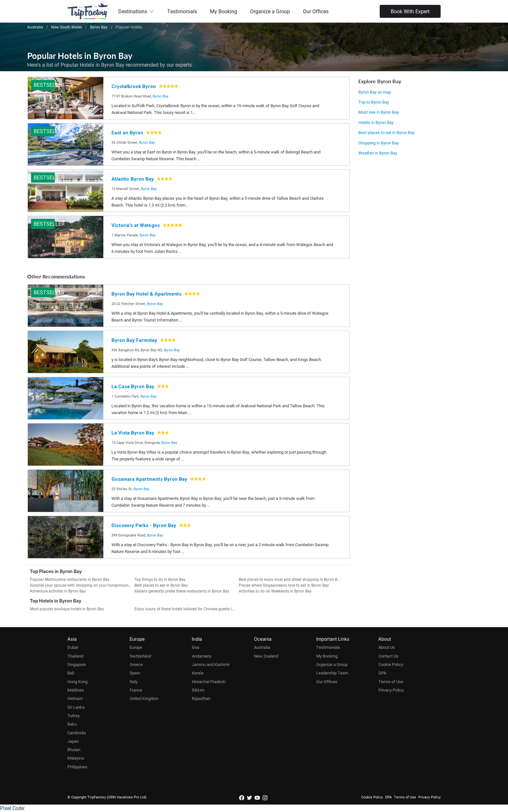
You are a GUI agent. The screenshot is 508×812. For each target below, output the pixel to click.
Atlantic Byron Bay (133, 179)
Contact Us (388, 656)
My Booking (224, 11)
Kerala (198, 673)
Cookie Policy (391, 664)
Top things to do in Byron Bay (160, 579)
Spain (135, 673)
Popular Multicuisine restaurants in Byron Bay (70, 579)
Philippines (77, 767)
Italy (133, 682)
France (136, 690)
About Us (387, 647)
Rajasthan (201, 698)
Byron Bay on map (375, 92)
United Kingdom (144, 698)
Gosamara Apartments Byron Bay (149, 479)
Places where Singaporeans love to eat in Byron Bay (284, 585)
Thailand (75, 656)
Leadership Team (332, 673)
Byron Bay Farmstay (134, 340)
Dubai (73, 647)
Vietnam (75, 698)
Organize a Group (270, 11)
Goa (196, 647)
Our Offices (316, 11)
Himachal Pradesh (209, 682)
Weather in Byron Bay (378, 153)
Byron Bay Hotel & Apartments (146, 294)
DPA (382, 673)
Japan (73, 741)
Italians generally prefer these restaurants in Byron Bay (182, 591)
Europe (136, 647)
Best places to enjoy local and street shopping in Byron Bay (290, 579)
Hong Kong (77, 682)
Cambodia (77, 733)
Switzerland (140, 656)
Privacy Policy (391, 690)
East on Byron (127, 133)
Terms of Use (391, 682)
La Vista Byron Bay (133, 433)
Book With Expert (410, 11)
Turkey (74, 716)
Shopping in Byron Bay (379, 143)
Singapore (77, 664)
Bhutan (74, 750)
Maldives (76, 690)
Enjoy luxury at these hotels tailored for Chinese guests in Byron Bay (187, 609)
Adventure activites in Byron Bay (58, 591)
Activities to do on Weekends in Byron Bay (275, 591)
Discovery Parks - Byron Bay (144, 525)
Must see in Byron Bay (379, 112)
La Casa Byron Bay (133, 387)
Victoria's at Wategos (136, 225)
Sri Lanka (76, 707)
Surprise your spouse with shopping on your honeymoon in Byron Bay (82, 585)
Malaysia (76, 758)
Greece (136, 664)
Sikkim (198, 690)
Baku (72, 724)
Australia (262, 647)
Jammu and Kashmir (211, 664)
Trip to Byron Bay (374, 102)
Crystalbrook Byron (134, 86)
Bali (71, 673)
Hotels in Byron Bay (376, 122)
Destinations (136, 11)
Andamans (202, 656)
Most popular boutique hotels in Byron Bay (67, 609)
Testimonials (182, 11)
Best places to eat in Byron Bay (387, 132)
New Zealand (266, 656)
